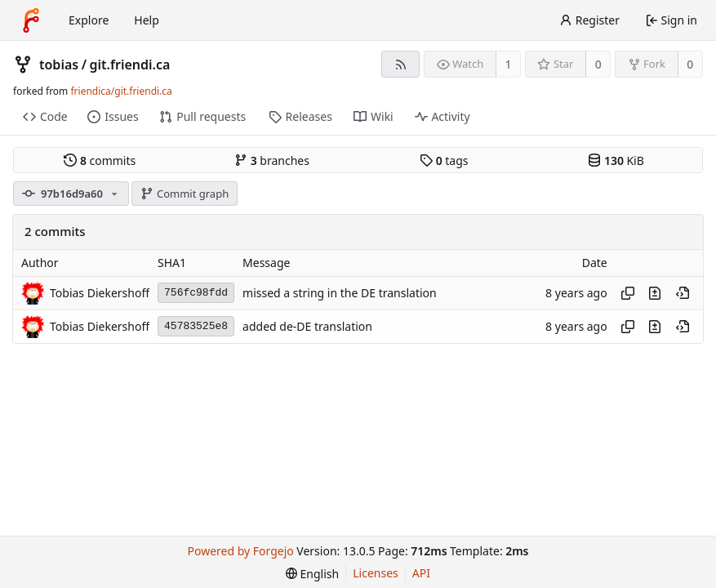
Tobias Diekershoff (100, 293)
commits (100, 160)
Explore (89, 20)
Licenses (376, 573)
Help (147, 20)
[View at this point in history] (683, 293)
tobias (59, 65)
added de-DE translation (307, 326)
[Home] (31, 20)
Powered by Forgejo (241, 551)
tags (444, 160)
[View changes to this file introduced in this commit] (655, 293)
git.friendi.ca (130, 65)
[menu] (312, 574)
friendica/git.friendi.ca (121, 91)
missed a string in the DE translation (340, 293)
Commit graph (185, 194)
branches (272, 160)
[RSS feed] (400, 64)
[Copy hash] (628, 293)
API (421, 573)
